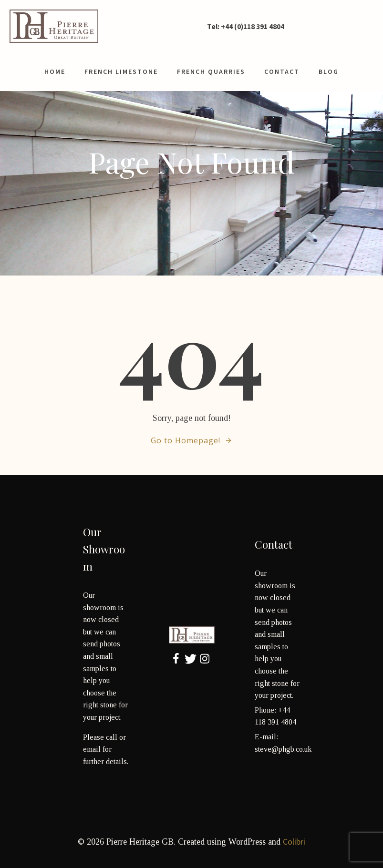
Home (55, 71)
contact (282, 71)
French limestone (121, 71)
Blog (329, 71)
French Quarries (211, 71)
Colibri (294, 842)
